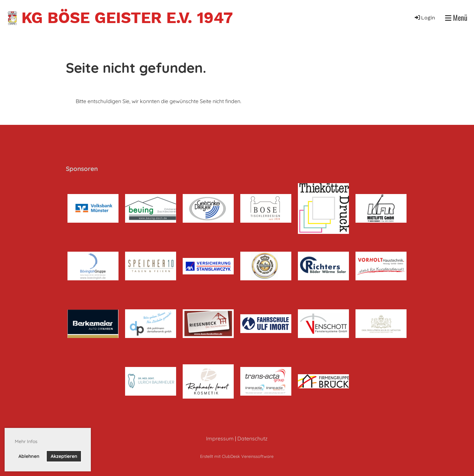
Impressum (220, 438)
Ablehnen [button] (29, 456)
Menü (456, 18)
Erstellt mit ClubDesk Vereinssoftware (237, 456)
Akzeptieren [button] (64, 456)
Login (424, 18)
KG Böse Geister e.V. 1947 (127, 18)
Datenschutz (252, 438)
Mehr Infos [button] (26, 441)
